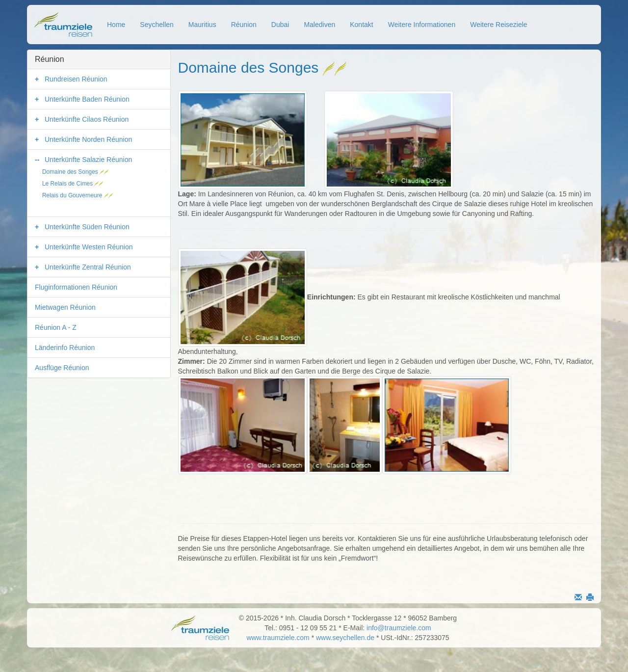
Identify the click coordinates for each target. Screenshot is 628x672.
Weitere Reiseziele (498, 25)
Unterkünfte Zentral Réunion (88, 267)
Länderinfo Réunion (65, 348)
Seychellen (157, 25)
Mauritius (202, 25)
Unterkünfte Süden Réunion (87, 227)
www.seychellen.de (345, 638)
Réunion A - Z (56, 327)
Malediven (319, 25)
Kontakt (361, 25)
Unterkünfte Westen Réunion (89, 247)
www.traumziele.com (278, 638)
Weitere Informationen (422, 25)
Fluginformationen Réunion (76, 287)
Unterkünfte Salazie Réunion (88, 160)
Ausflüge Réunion (62, 368)
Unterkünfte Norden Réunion (88, 139)
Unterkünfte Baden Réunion (87, 99)
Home (116, 25)
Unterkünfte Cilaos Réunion (87, 119)
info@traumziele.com (399, 628)
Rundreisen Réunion (76, 79)
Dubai (280, 25)
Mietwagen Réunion (65, 307)
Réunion (244, 25)
